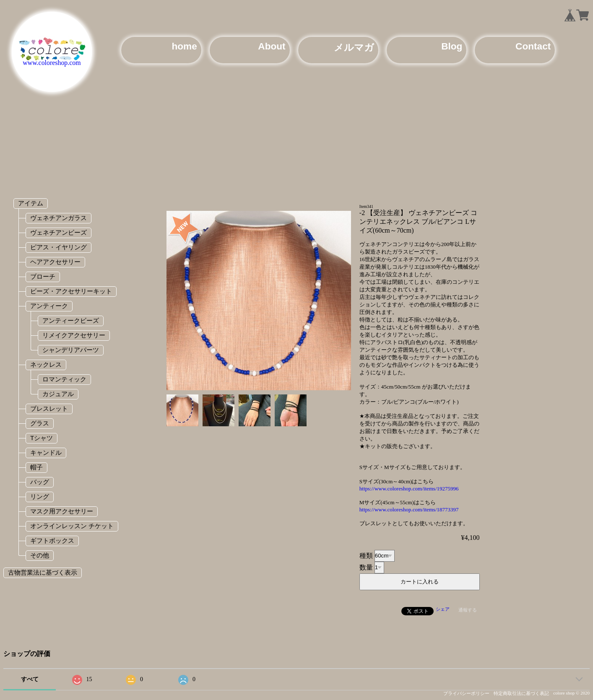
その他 (40, 555)
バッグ (40, 482)
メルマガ (354, 48)
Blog (452, 46)
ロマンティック (64, 379)
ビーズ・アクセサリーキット (71, 291)
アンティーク (49, 306)
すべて (30, 679)
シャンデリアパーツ (71, 350)
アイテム (31, 203)
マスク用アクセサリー (62, 511)
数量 (366, 567)
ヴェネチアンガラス (59, 218)
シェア (443, 609)
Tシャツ (42, 438)
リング (40, 496)
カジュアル (58, 394)
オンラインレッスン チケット (72, 526)
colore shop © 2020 (571, 693)
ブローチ (43, 276)
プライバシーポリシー (466, 693)
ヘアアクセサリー (55, 262)
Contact (533, 46)
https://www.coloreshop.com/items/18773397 (409, 509)
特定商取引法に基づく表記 (521, 693)
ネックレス (46, 364)
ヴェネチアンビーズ (59, 232)
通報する (468, 610)
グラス (40, 423)
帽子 (36, 467)
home (184, 46)
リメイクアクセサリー (74, 335)
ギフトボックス (52, 541)
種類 (366, 555)
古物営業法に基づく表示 (43, 572)
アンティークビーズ (71, 320)
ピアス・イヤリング (59, 247)
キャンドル (46, 452)
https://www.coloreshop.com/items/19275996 (409, 489)
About (272, 46)
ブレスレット (49, 408)
